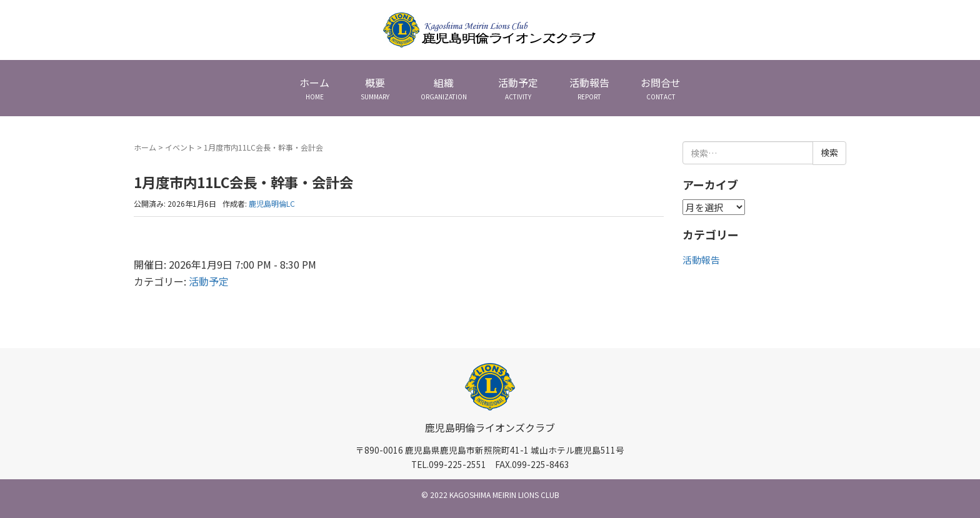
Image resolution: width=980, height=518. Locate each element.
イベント (180, 147)
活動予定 (209, 281)
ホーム (145, 147)
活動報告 (701, 260)
